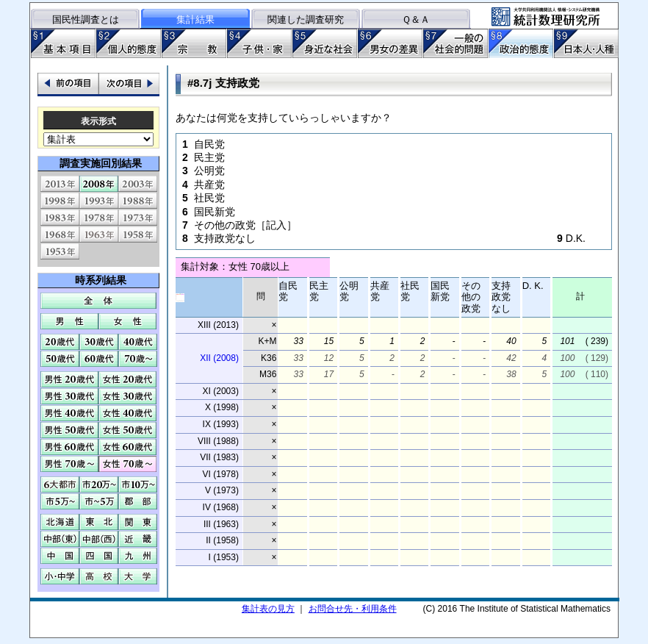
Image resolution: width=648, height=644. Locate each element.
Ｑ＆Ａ (416, 19)
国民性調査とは (86, 19)
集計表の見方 (268, 609)
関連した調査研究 (306, 19)
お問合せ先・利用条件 (353, 609)
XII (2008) (219, 358)
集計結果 (195, 19)
